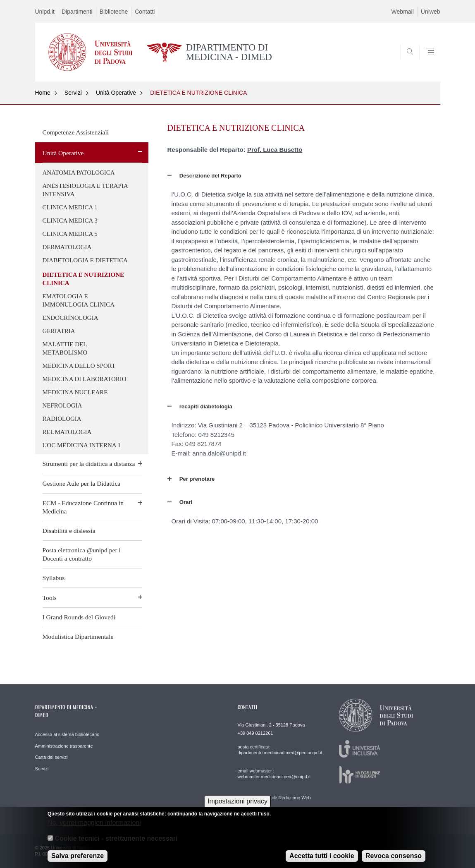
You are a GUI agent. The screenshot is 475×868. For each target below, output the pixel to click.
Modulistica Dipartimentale (78, 637)
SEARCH (425, 62)
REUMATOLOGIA (67, 432)
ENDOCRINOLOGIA (70, 318)
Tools (50, 598)
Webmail (403, 12)
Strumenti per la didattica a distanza (89, 464)
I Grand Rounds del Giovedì (79, 617)
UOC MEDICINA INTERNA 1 (82, 445)
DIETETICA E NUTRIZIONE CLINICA (198, 93)
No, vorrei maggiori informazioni (94, 827)
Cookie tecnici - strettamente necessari (116, 843)
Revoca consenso (394, 860)
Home (43, 93)
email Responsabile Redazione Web (274, 798)
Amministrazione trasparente (64, 746)
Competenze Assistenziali (76, 132)
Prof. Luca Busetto (275, 150)
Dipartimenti (77, 12)
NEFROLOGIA (62, 405)
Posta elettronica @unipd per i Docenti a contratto (82, 554)
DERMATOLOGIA (67, 247)
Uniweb (431, 12)
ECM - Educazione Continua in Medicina (83, 507)
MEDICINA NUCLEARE (75, 392)
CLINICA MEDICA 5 (70, 234)
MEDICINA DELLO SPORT (79, 366)
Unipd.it (45, 12)
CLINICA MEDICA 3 (70, 221)
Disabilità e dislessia (69, 531)
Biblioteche (114, 12)
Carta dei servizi (51, 757)
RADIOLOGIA (62, 419)
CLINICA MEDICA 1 (70, 207)
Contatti (145, 12)
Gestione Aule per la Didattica (82, 483)
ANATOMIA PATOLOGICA (79, 173)
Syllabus (54, 578)
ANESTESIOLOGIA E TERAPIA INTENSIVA (85, 190)
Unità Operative (116, 93)
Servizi (73, 93)
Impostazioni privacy (237, 806)
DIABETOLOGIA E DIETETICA (85, 260)
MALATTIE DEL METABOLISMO (65, 348)
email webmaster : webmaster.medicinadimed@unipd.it (274, 774)
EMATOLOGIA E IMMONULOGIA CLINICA (79, 300)
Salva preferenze (78, 860)
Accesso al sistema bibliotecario (67, 734)
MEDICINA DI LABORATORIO (85, 379)
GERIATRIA (59, 331)
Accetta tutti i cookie (322, 860)
